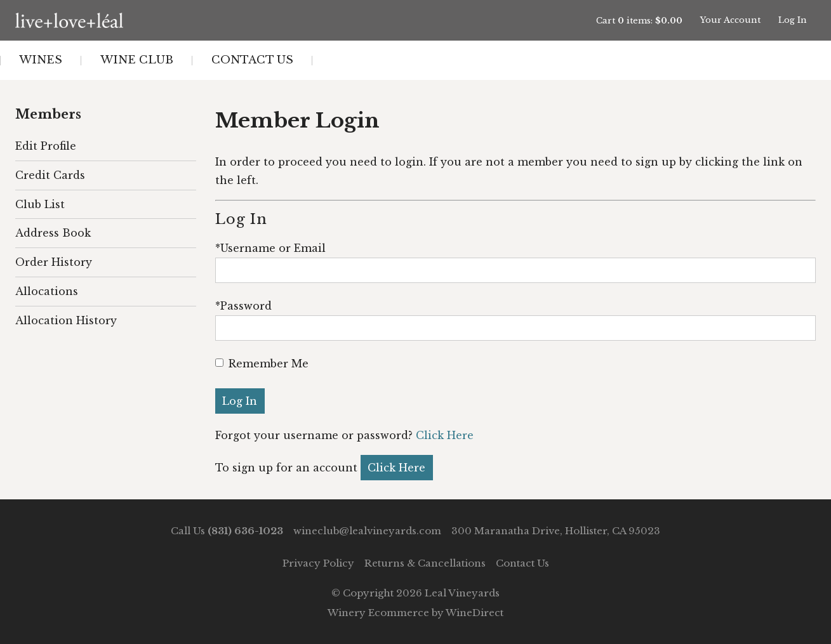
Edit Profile (46, 146)
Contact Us (252, 60)
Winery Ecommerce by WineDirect (415, 613)
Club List (40, 204)
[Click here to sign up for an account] (396, 468)
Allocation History (66, 320)
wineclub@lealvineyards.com (367, 531)
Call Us (227, 531)
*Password (243, 306)
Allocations (47, 291)
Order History (54, 262)
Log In (793, 20)
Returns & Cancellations (425, 563)
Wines (41, 60)
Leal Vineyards (135, 20)
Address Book (53, 233)
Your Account (730, 20)
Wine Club (137, 60)
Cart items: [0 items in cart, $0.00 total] (639, 21)
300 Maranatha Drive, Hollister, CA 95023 (556, 531)
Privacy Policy (318, 563)
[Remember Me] (219, 363)
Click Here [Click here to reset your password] (445, 435)
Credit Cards (50, 175)
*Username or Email (270, 248)
